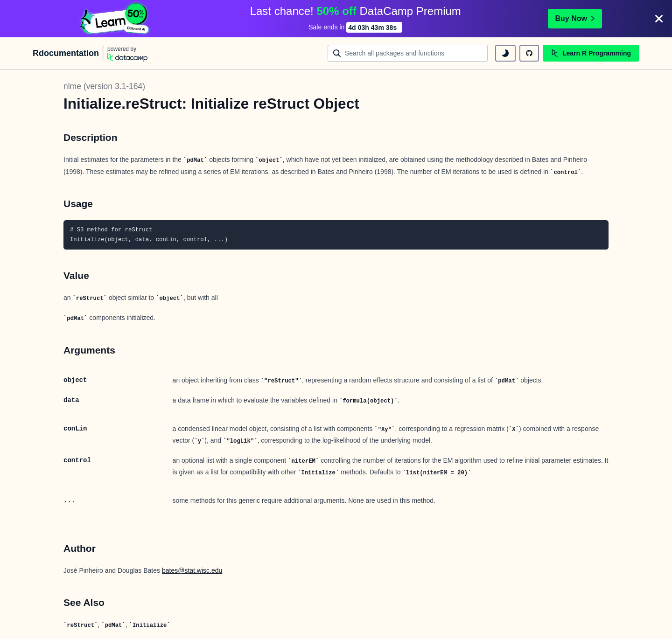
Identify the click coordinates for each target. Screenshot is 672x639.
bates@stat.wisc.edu (192, 570)
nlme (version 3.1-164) (104, 86)
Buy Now (575, 18)
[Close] (659, 19)
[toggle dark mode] (505, 53)
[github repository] (529, 53)
